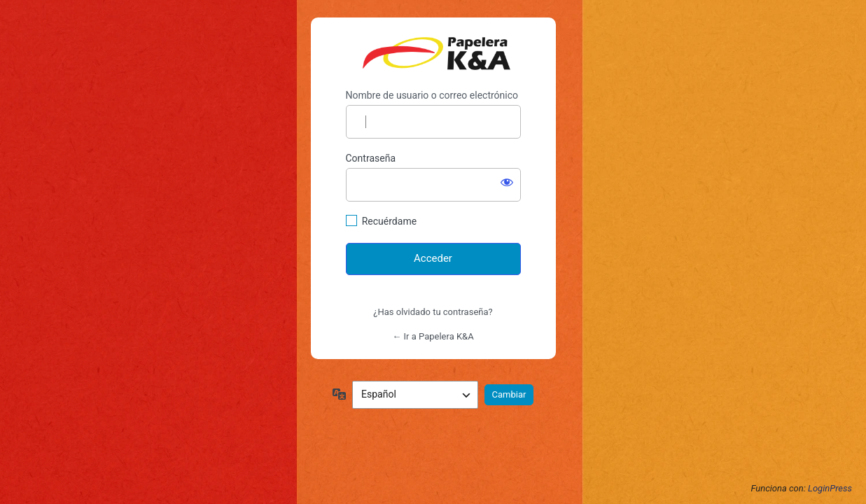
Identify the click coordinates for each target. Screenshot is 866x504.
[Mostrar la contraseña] (507, 182)
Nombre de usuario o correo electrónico (432, 95)
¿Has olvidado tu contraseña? (433, 312)
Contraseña (371, 158)
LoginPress (830, 488)
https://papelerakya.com (437, 54)
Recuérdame (389, 221)
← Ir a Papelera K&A (433, 336)
